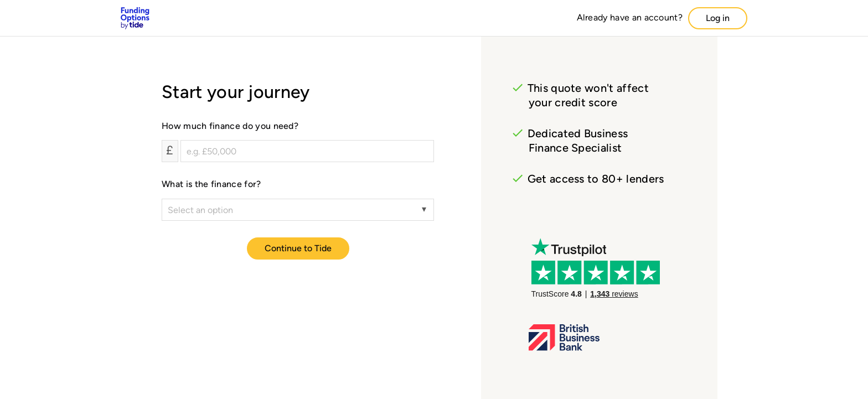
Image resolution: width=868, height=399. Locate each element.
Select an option (200, 210)
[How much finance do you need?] (307, 151)
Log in (718, 18)
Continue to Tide (298, 248)
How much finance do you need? (230, 126)
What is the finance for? (211, 184)
